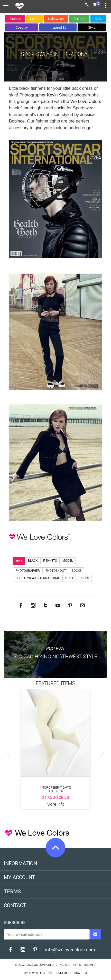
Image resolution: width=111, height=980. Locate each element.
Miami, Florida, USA (73, 973)
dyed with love (35, 973)
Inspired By (58, 27)
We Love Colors (86, 101)
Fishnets (50, 561)
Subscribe (15, 923)
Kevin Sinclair (61, 95)
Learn (34, 19)
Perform (79, 19)
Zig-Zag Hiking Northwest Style (56, 657)
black (33, 561)
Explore (15, 19)
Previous (10, 752)
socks (60, 108)
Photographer (28, 571)
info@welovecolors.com (70, 950)
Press (84, 578)
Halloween (56, 19)
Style (92, 27)
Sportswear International (38, 578)
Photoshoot (56, 571)
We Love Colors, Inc (49, 965)
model (68, 561)
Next (101, 752)
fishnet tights (33, 108)
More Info (56, 804)
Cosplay (22, 27)
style (19, 561)
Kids (98, 19)
